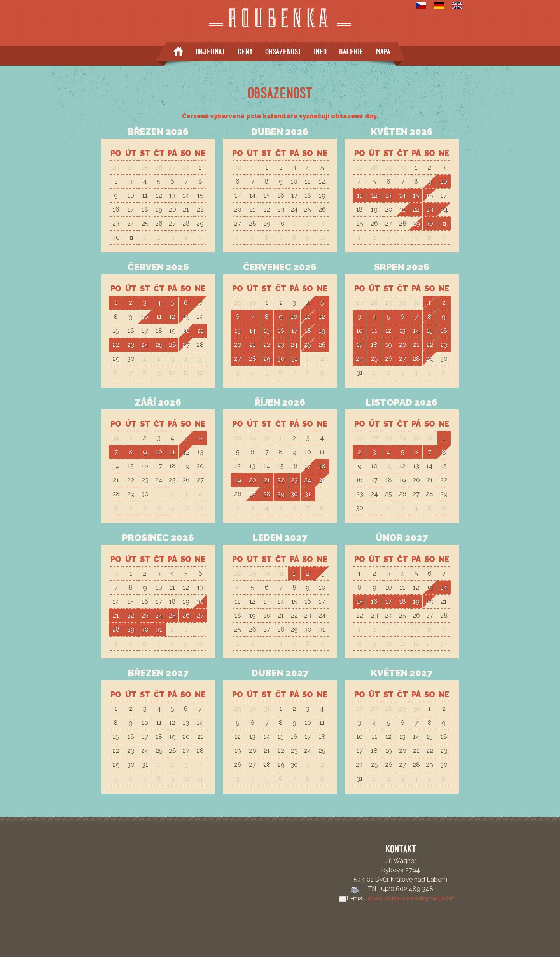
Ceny (245, 52)
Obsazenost (283, 52)
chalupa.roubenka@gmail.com (411, 898)
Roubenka (280, 20)
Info (320, 52)
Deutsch (439, 5)
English (458, 5)
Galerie (351, 52)
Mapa (383, 52)
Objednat (210, 52)
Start (178, 51)
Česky (421, 5)
